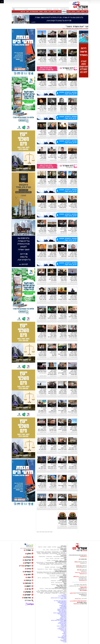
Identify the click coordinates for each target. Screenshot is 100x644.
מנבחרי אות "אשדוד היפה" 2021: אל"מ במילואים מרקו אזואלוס (53, 486)
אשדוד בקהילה (78, 28)
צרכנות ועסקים (63, 580)
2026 (51, 532)
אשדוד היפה (67, 14)
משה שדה (64, 635)
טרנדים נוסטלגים (46, 578)
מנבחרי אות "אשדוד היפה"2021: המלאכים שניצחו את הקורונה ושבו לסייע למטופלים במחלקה (52, 412)
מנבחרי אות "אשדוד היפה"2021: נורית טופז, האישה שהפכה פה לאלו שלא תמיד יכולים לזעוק (73, 487)
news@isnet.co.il (83, 580)
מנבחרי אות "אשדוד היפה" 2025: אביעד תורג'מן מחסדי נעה (73, 60)
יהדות (55, 590)
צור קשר (23, 11)
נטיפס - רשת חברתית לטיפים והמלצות (59, 598)
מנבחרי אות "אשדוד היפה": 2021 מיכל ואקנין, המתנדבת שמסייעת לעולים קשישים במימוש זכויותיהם (62, 431)
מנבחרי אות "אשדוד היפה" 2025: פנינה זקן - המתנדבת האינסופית (63, 60)
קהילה (64, 11)
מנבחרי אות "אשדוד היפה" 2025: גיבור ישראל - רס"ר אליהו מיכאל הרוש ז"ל (62, 157)
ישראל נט (64, 597)
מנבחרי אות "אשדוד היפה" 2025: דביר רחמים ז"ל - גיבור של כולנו (42, 108)
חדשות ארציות (64, 550)
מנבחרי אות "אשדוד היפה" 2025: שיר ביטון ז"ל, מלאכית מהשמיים (43, 84)
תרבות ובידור (64, 556)
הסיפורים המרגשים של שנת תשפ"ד (58, 573)
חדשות (83, 11)
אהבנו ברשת (60, 590)
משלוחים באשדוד (63, 607)
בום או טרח (60, 547)
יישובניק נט (64, 604)
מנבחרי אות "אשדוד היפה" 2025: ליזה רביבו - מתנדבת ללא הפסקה (62, 182)
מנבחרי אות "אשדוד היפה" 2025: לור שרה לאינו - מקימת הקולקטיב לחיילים (73, 84)
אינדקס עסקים (44, 590)
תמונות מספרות (55, 560)
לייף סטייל (64, 582)
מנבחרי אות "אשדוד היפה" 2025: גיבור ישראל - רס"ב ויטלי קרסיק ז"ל (73, 230)
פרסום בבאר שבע (63, 612)
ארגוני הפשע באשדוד (55, 550)
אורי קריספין (76, 576)
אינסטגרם (47, 567)
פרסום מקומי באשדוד (62, 602)
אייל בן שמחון (64, 599)
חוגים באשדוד (49, 557)
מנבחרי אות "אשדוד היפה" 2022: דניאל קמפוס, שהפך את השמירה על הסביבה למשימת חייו (52, 337)
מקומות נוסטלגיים (63, 578)
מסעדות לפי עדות (54, 554)
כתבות (65, 560)
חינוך (27, 11)
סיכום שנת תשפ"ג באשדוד (61, 561)
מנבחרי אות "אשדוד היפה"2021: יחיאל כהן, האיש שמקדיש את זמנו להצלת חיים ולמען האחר (62, 487)
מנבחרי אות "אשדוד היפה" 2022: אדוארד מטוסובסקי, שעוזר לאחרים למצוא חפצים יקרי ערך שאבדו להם (73, 299)
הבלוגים (65, 575)
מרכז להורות (64, 641)
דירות (50, 11)
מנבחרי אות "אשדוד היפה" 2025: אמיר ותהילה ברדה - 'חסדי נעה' (43, 157)
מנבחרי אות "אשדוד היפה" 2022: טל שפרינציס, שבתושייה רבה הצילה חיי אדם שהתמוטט (53, 356)
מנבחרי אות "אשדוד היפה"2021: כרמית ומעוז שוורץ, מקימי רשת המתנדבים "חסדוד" (52, 449)
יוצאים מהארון (60, 548)
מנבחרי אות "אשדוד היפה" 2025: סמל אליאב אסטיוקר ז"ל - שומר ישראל (73, 41)
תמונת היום (53, 567)
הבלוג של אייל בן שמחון (62, 576)
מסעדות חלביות (55, 552)
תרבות (69, 11)
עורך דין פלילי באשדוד (62, 629)
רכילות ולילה (64, 546)
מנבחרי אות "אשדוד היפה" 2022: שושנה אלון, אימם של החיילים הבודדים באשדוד (72, 335)
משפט (41, 11)
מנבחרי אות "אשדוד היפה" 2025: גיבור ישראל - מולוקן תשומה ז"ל (62, 206)
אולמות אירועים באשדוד (62, 626)
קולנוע (46, 11)
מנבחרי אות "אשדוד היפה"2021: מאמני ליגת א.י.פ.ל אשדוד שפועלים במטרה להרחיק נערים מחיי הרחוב (72, 412)
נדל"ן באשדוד (64, 595)
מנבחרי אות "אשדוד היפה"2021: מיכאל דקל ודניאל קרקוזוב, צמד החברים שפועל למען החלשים (62, 449)
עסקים (59, 11)
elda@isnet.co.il (83, 574)
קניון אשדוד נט (47, 593)
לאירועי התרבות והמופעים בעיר (60, 557)
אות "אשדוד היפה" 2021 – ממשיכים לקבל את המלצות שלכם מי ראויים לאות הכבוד (72, 523)
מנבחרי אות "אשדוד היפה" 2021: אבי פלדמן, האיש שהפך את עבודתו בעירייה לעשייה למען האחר (42, 487)
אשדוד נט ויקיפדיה (62, 622)
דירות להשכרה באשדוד (62, 610)
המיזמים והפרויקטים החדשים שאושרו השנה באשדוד (56, 589)
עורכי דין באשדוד (55, 585)
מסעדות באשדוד (63, 608)
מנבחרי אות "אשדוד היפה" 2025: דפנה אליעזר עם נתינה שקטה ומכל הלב (42, 133)
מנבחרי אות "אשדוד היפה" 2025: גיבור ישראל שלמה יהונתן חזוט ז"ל (52, 108)
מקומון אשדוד (64, 606)
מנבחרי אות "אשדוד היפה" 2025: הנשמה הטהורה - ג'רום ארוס (73, 182)
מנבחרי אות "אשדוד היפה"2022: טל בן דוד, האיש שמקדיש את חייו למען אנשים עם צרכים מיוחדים (62, 374)
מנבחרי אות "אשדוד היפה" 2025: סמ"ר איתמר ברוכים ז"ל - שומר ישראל (63, 41)
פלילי (48, 550)
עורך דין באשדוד (63, 630)
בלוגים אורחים (53, 576)
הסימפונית (64, 634)
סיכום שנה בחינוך (59, 563)
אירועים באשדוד (63, 615)
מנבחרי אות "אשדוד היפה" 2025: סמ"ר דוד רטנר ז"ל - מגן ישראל (42, 41)
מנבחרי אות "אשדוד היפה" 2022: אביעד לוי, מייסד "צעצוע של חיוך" (42, 335)
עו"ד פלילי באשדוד (62, 628)
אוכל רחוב (59, 555)
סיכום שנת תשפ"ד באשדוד (61, 571)
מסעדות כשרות (45, 554)
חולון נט (65, 632)
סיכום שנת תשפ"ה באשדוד (61, 588)
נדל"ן (44, 550)
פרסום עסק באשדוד (62, 596)
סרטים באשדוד (62, 593)
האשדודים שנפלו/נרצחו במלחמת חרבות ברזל (56, 574)
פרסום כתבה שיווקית (62, 623)
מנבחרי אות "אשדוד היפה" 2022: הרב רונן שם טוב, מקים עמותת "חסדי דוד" (42, 298)
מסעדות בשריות (63, 552)
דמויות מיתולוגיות (54, 578)
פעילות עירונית (79, 14)
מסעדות (65, 551)
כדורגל (47, 558)
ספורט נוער (57, 558)
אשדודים (54, 547)
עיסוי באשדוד (64, 638)
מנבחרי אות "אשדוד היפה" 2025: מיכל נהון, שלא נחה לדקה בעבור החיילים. (42, 230)
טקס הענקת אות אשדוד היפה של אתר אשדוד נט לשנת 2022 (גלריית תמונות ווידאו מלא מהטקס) (63, 256)
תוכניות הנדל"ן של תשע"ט (47, 591)
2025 (49, 532)
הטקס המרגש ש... (42, 373)
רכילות (73, 11)
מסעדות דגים (48, 552)
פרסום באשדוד (63, 621)
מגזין (65, 559)
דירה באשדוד (64, 627)
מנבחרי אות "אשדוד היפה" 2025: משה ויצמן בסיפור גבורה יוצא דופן (73, 133)
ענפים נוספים (64, 558)
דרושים (54, 11)
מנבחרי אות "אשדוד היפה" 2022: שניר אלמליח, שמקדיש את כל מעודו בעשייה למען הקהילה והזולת (62, 299)
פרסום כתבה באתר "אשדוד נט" (60, 601)
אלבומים (64, 566)
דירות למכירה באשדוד (62, 609)
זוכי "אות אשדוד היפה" (57, 14)
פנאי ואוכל (50, 590)
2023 (43, 532)
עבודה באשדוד (63, 624)
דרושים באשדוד (63, 616)
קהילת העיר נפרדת (46, 14)
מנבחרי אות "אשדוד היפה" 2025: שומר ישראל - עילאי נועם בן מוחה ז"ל (73, 108)
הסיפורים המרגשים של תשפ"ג (51, 562)
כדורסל (52, 558)
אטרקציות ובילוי (59, 583)
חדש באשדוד (53, 581)
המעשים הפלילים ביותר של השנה (52, 592)
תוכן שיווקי (64, 581)
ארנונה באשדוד (63, 618)
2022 (41, 532)
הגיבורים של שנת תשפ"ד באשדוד (60, 572)
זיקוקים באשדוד (63, 640)
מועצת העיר (64, 636)
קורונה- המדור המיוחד (62, 587)
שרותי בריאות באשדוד (62, 614)
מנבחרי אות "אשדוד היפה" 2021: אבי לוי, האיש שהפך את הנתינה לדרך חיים (42, 448)
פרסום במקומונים (63, 605)
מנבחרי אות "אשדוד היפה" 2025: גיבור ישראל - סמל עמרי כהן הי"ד (52, 41)
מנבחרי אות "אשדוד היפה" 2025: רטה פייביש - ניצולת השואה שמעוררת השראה (52, 133)
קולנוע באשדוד (42, 557)
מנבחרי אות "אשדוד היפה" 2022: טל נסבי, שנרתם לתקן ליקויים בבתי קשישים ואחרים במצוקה (73, 281)
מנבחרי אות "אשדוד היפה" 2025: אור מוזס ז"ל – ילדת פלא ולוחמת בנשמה (73, 157)
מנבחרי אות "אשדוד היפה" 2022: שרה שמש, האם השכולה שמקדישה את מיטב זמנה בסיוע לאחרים (73, 374)
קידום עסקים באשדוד (62, 603)
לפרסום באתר (49, 9)
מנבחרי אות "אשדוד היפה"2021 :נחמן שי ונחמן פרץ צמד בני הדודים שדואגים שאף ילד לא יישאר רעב (42, 431)
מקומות (49, 547)
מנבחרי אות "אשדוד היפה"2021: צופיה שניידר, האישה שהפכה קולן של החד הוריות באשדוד (62, 468)
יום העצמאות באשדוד (62, 637)
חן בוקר (65, 639)
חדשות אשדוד (63, 549)
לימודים (59, 581)
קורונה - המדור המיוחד (61, 586)
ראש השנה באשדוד (58, 591)
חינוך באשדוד (55, 593)
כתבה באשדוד (63, 625)
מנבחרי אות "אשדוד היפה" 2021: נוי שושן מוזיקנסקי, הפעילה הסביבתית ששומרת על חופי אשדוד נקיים (73, 431)
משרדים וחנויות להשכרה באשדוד (60, 613)
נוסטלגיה (49, 560)
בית (87, 11)
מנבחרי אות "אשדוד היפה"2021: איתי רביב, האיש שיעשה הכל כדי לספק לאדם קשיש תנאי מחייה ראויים (73, 449)
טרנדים (53, 583)
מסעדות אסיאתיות (56, 553)
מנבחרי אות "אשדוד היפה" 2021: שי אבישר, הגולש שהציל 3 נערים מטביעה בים (42, 392)
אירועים (65, 567)
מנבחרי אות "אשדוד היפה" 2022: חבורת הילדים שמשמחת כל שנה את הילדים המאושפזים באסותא (62, 318)
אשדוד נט (86, 28)
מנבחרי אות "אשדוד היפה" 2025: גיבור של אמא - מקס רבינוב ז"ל (72, 255)
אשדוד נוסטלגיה (63, 577)
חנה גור (65, 634)
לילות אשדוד (59, 567)
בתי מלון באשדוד (63, 604)
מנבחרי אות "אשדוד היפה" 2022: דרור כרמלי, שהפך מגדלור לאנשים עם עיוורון (62, 354)
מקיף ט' (65, 642)
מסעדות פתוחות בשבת (46, 553)
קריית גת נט (64, 631)
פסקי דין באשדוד (63, 585)
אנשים (45, 547)
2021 (38, 532)
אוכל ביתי (63, 553)
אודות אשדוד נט (34, 11)
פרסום (65, 633)
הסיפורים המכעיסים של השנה (57, 564)
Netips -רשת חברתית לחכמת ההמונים (59, 620)
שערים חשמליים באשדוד (61, 619)
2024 (46, 532)
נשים (65, 590)
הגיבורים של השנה (63, 562)
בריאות (72, 14)
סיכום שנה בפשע (50, 563)
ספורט (78, 11)
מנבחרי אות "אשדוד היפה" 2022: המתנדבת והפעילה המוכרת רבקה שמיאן (42, 279)
